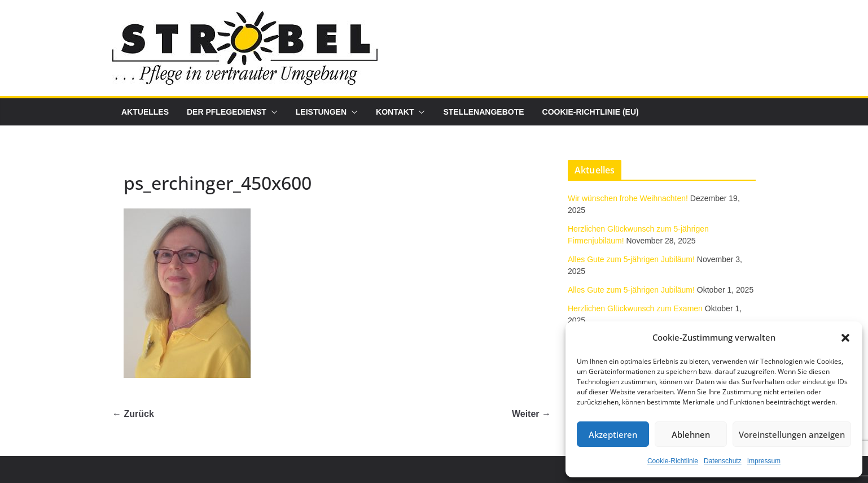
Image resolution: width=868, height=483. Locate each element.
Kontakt (395, 112)
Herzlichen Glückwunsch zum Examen (635, 308)
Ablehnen (691, 434)
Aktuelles (145, 112)
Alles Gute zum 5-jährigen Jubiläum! (631, 259)
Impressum (764, 461)
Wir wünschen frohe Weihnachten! (628, 198)
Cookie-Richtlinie (673, 461)
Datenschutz (723, 461)
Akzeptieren (613, 434)
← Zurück (133, 414)
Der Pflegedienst (227, 112)
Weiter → (531, 414)
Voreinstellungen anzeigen (792, 434)
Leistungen (321, 112)
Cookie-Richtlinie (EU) (591, 112)
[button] (845, 338)
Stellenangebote (483, 112)
